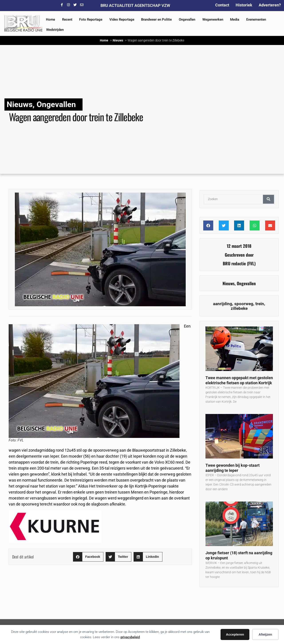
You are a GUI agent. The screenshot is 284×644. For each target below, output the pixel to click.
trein (260, 304)
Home (50, 20)
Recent (67, 20)
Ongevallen (187, 20)
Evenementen (256, 20)
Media (235, 20)
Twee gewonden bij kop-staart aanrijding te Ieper (233, 468)
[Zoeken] (268, 199)
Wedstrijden (55, 30)
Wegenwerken (213, 20)
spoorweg (244, 304)
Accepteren (235, 634)
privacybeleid (130, 637)
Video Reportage (122, 20)
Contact (222, 5)
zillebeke (239, 308)
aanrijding (223, 304)
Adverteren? (270, 5)
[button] (88, 557)
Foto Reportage (91, 20)
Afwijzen (265, 634)
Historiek (244, 5)
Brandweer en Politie (156, 20)
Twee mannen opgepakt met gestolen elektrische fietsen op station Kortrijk (239, 380)
